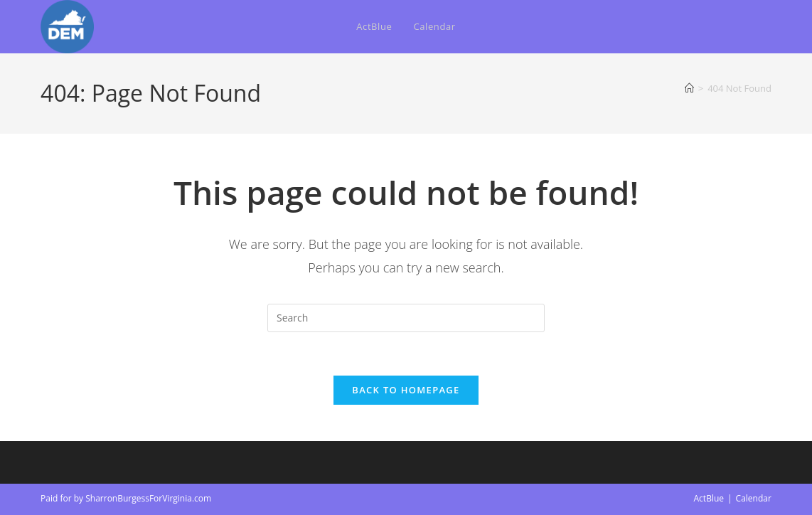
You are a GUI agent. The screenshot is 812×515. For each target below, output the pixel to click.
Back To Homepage (406, 390)
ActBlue (709, 498)
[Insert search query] (406, 318)
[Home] (689, 88)
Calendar (754, 498)
